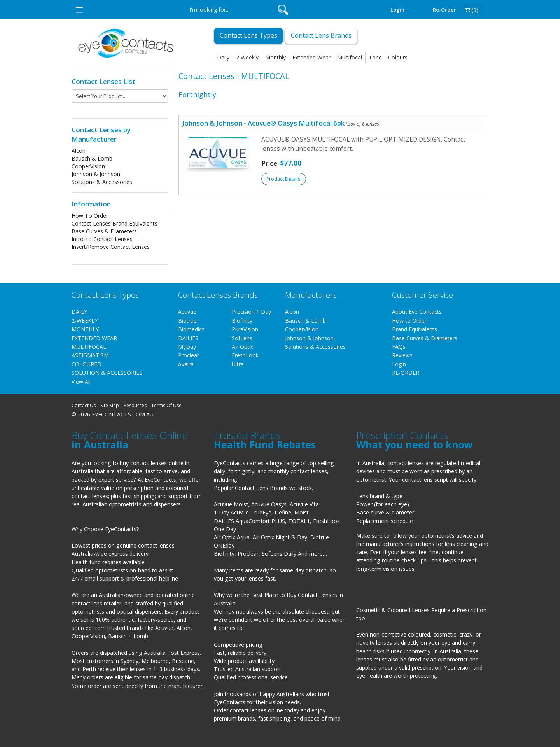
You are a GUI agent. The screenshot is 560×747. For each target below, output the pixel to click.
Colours (398, 57)
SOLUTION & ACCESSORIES (107, 373)
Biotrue (187, 321)
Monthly (276, 57)
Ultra (238, 364)
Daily (223, 57)
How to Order (409, 321)
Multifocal (350, 57)
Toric (375, 57)
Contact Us (84, 405)
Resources (135, 405)
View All (81, 382)
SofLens (242, 338)
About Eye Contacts (417, 312)
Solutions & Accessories (102, 182)
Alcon (79, 151)
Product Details (283, 179)
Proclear (189, 355)
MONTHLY (85, 329)
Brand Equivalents (415, 329)
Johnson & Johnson (96, 174)
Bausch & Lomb (92, 158)
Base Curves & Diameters (104, 231)
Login (397, 10)
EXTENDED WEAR (94, 338)
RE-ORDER (406, 373)
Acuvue (187, 312)
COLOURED (87, 364)
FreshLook (245, 355)
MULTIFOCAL (89, 347)
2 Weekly (247, 57)
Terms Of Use (166, 405)
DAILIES (188, 338)
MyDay (187, 347)
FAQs (399, 347)
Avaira (186, 364)
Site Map (110, 405)
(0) (475, 10)
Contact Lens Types (248, 35)
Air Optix (242, 347)
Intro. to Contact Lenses (102, 239)
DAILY (79, 312)
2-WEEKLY (85, 321)
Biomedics (191, 329)
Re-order (444, 10)
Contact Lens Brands (321, 35)
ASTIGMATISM (90, 355)
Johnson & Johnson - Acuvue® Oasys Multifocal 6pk (281, 123)
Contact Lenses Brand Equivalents (115, 223)
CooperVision (88, 166)
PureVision (245, 329)
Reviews (402, 355)
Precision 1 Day (251, 312)
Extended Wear (311, 57)
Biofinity (242, 321)
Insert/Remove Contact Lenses (111, 247)
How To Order (90, 216)
